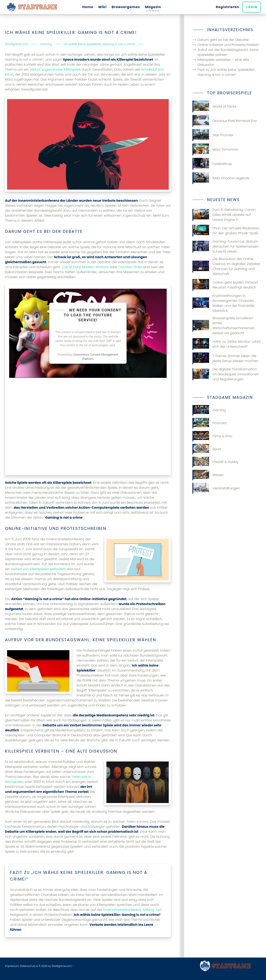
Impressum (12, 966)
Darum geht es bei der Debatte (223, 40)
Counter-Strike (130, 267)
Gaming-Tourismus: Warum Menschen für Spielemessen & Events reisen (225, 246)
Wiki (102, 7)
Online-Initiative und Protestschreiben (228, 45)
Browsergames (126, 7)
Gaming (209, 410)
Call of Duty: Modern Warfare (85, 267)
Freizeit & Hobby (215, 462)
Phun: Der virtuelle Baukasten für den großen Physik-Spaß (226, 231)
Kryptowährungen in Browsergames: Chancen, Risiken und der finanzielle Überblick (223, 303)
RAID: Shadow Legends (221, 178)
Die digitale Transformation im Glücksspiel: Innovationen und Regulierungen (226, 374)
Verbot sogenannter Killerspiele (55, 69)
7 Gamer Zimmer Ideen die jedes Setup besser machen (225, 358)
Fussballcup (212, 164)
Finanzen (210, 423)
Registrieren (228, 7)
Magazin (153, 7)
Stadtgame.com (62, 966)
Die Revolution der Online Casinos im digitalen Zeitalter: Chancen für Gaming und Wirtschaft (227, 266)
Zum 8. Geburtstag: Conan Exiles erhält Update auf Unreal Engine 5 (224, 215)
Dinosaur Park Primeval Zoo (225, 121)
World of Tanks (214, 106)
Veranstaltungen (216, 488)
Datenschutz (28, 966)
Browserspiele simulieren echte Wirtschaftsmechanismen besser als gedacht (224, 326)
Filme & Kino (212, 436)
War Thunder (213, 135)
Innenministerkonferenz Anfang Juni (133, 910)
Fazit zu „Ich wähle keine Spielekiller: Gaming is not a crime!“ (226, 72)
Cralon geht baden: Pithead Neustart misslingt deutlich (225, 285)
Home (88, 7)
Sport (207, 449)
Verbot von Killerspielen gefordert (38, 569)
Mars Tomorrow (215, 149)
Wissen (208, 475)
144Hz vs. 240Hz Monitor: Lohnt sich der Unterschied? (227, 344)
